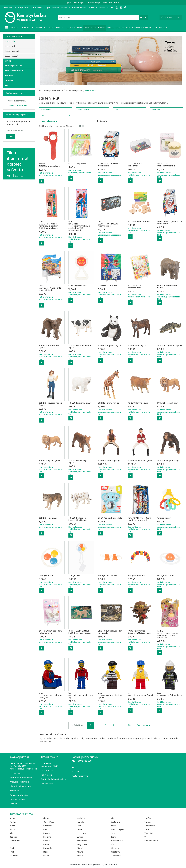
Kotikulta (81, 818)
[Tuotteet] (12, 28)
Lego (79, 826)
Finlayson (14, 856)
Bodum (13, 829)
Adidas (13, 822)
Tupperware (150, 826)
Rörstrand (115, 848)
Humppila (48, 848)
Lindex (80, 829)
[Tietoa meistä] (79, 8)
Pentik (113, 826)
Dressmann (15, 841)
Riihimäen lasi (117, 841)
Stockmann (116, 856)
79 (129, 725)
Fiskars (46, 818)
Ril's (112, 844)
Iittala (46, 852)
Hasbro (47, 833)
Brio (11, 833)
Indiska (46, 856)
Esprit (12, 848)
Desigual (13, 837)
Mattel (80, 848)
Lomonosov (82, 833)
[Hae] (143, 17)
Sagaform (115, 852)
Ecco (12, 844)
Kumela (81, 822)
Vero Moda (149, 833)
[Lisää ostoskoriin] (41, 181)
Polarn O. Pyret (117, 829)
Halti (45, 829)
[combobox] (103, 17)
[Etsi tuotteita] (103, 17)
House (46, 844)
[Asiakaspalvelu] (22, 8)
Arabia (13, 826)
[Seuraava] (144, 725)
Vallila (147, 829)
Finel (12, 852)
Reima (114, 837)
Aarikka (13, 818)
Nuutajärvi (115, 822)
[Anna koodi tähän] (19, 130)
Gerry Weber (49, 822)
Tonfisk (148, 818)
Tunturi (148, 822)
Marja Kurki (82, 844)
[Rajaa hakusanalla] (74, 121)
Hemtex (47, 841)
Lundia (80, 837)
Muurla (80, 852)
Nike (113, 818)
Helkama (47, 837)
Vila (146, 837)
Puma (113, 833)
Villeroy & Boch (151, 841)
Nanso (80, 856)
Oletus (70, 126)
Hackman (48, 826)
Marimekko (82, 841)
